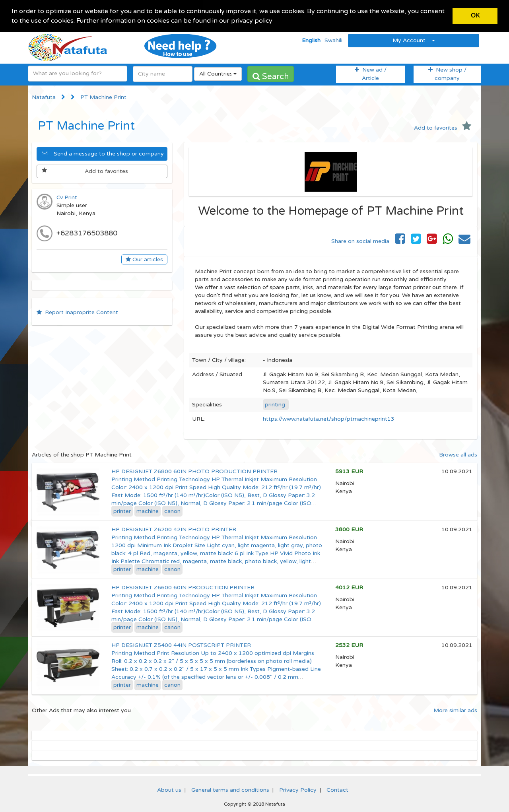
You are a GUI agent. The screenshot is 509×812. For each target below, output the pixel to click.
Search (271, 76)
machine (148, 510)
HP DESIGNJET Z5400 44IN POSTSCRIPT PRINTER (181, 645)
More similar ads (455, 710)
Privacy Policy (298, 790)
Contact (337, 790)
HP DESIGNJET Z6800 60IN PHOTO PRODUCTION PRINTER (194, 471)
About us (169, 790)
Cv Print (67, 197)
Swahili (333, 40)
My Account (414, 40)
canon (172, 510)
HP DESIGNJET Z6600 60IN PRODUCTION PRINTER (183, 587)
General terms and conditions (230, 790)
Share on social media (360, 240)
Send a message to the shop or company (103, 153)
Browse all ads (458, 454)
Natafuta (44, 96)
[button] (275, 21)
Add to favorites (443, 127)
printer (122, 510)
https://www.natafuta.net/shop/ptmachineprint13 (329, 418)
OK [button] (475, 16)
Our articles (144, 259)
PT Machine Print (103, 96)
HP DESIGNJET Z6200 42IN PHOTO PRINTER (174, 529)
